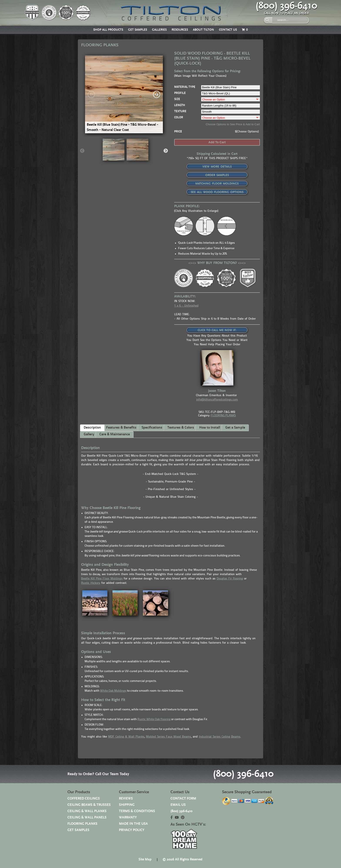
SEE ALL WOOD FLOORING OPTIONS (217, 192)
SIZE (177, 99)
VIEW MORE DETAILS (217, 167)
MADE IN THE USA (133, 824)
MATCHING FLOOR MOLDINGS (217, 184)
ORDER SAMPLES (217, 175)
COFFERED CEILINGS (84, 799)
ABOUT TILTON (203, 30)
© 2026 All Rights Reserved (182, 859)
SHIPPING (127, 805)
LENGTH (180, 105)
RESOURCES (180, 30)
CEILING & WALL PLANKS (87, 811)
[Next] (157, 94)
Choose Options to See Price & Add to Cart (233, 124)
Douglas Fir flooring (230, 579)
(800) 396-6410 (286, 6)
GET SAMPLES (138, 30)
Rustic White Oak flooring (154, 719)
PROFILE (180, 93)
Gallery (89, 434)
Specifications (152, 428)
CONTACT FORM (183, 799)
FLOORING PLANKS (223, 416)
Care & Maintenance (115, 434)
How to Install (210, 428)
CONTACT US (228, 30)
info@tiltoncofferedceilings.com (217, 400)
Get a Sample (235, 428)
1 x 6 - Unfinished (186, 306)
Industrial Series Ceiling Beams (220, 737)
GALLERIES (159, 30)
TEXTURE (180, 111)
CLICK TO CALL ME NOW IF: (217, 330)
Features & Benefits (121, 428)
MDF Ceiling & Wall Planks (126, 737)
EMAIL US (178, 805)
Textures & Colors (181, 428)
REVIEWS (126, 799)
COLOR (179, 118)
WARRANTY (128, 817)
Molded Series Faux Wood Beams (169, 737)
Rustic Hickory (91, 583)
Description (92, 428)
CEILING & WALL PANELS (87, 817)
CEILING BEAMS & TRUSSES (89, 805)
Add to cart (217, 142)
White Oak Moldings (113, 691)
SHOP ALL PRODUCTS (108, 30)
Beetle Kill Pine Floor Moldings (102, 579)
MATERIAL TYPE (185, 87)
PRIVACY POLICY (132, 830)
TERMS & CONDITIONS (137, 811)
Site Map (145, 859)
